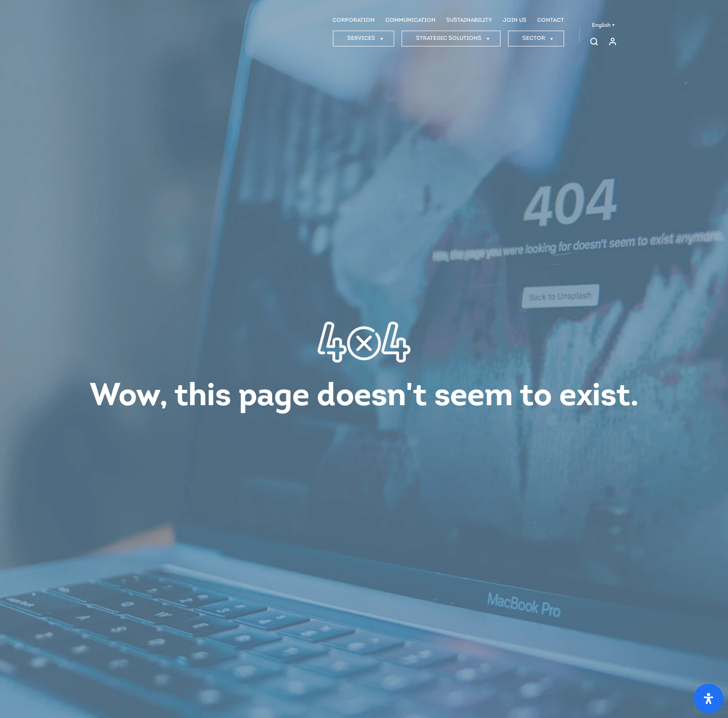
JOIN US (515, 20)
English (603, 26)
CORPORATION (354, 20)
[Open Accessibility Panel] (708, 699)
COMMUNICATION (410, 20)
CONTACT (551, 20)
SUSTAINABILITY (469, 20)
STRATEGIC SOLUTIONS (453, 39)
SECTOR (538, 39)
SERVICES (365, 39)
